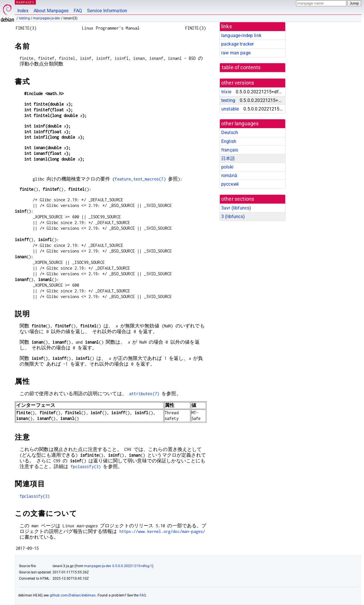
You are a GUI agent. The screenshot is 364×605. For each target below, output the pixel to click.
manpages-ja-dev (46, 18)
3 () (233, 217)
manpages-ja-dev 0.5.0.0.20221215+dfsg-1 (118, 566)
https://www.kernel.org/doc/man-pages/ (162, 531)
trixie (226, 92)
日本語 (228, 158)
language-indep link (241, 35)
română (229, 176)
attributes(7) (144, 394)
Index (23, 11)
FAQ (78, 11)
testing (24, 18)
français (230, 150)
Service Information (107, 11)
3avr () (236, 208)
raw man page (236, 53)
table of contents (241, 67)
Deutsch (230, 133)
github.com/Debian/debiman (73, 595)
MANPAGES (25, 2)
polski (227, 167)
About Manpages (51, 11)
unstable (230, 109)
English (229, 141)
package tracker (237, 44)
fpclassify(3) (86, 466)
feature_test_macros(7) (140, 179)
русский (230, 184)
